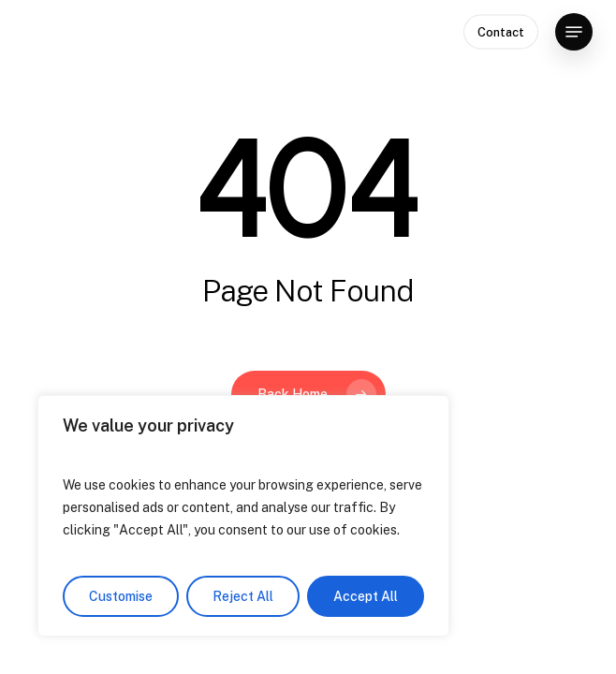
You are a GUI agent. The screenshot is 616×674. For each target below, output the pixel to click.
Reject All (243, 596)
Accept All (366, 596)
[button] (574, 32)
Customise (121, 596)
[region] (243, 516)
